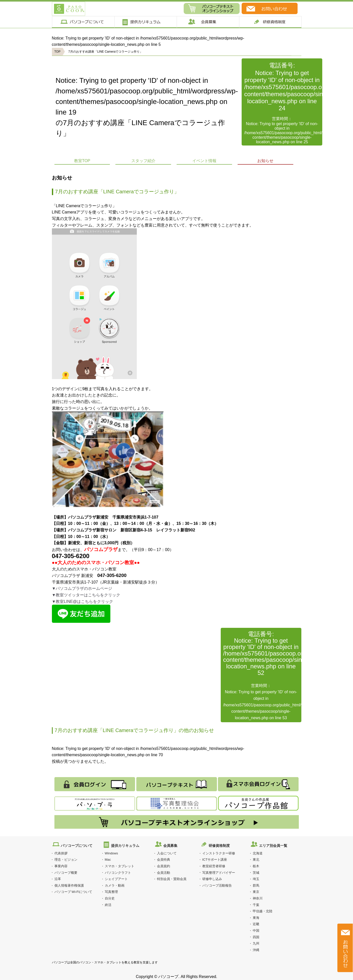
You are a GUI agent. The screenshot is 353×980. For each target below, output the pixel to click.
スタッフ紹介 (143, 161)
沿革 (58, 879)
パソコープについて (83, 22)
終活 (108, 905)
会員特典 (164, 860)
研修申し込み (212, 879)
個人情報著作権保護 (69, 885)
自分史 (110, 898)
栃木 (256, 866)
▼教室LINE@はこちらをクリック (83, 602)
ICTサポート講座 (215, 860)
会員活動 (164, 873)
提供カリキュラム (145, 22)
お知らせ (265, 161)
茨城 (256, 873)
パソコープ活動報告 (217, 885)
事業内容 (61, 866)
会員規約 (164, 866)
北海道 (258, 853)
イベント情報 (204, 161)
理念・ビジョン (66, 860)
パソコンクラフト (118, 873)
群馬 (256, 885)
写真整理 (111, 892)
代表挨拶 (61, 853)
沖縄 (256, 950)
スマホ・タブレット (120, 866)
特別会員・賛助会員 (172, 879)
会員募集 (208, 22)
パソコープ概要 (66, 873)
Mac (108, 860)
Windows (111, 853)
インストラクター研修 (219, 853)
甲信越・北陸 (263, 911)
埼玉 (256, 879)
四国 (256, 937)
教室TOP (82, 161)
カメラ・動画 (115, 885)
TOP (57, 52)
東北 (256, 860)
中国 (256, 931)
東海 (256, 918)
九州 (256, 943)
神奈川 (258, 898)
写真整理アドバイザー (219, 873)
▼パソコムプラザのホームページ (82, 588)
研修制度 (270, 22)
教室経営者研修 (214, 866)
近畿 (256, 924)
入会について (167, 853)
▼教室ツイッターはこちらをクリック (86, 595)
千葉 (256, 905)
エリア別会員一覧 (273, 846)
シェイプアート (116, 879)
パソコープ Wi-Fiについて (73, 892)
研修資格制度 (219, 846)
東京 (256, 892)
